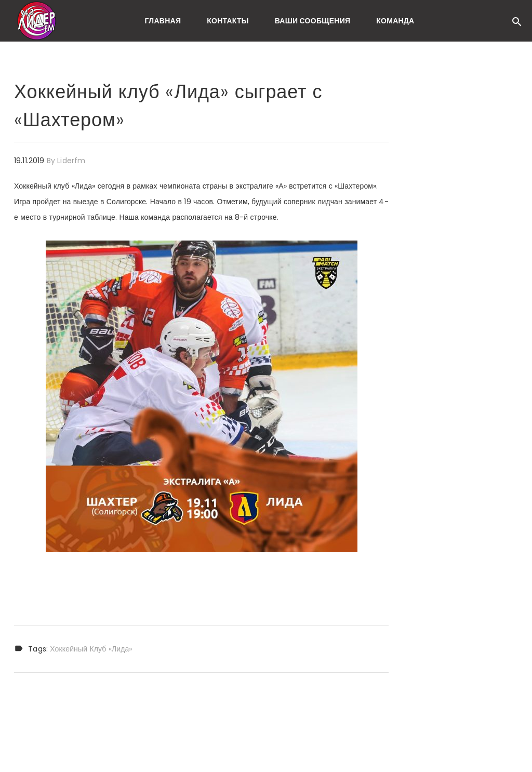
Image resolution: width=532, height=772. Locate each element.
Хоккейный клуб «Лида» (91, 649)
